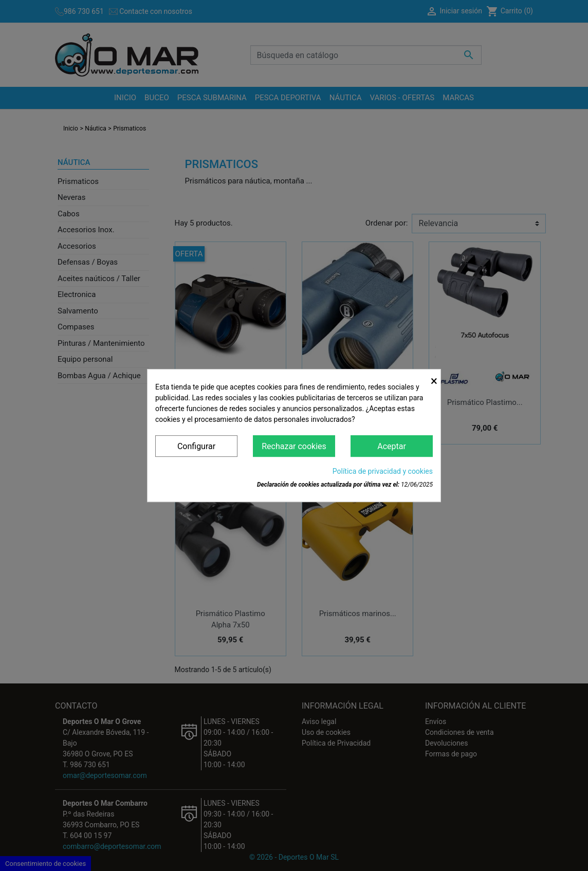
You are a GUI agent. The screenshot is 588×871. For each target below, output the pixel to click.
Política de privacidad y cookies (383, 471)
